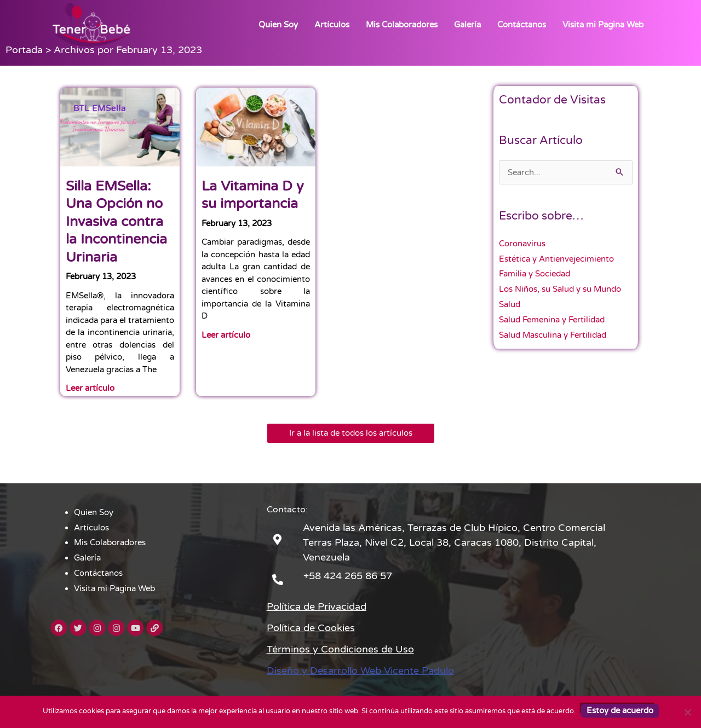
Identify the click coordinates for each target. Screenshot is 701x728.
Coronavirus (522, 244)
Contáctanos (522, 25)
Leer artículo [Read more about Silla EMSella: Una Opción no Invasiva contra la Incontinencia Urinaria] (90, 388)
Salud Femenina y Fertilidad (552, 320)
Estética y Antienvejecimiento (556, 259)
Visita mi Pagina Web (603, 25)
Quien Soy (278, 25)
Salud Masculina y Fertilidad (553, 335)
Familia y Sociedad (535, 274)
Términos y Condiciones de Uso (340, 649)
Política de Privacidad (317, 606)
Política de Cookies (311, 628)
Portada (24, 50)
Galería (467, 25)
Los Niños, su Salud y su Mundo (560, 289)
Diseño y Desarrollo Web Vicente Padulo (360, 671)
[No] (687, 712)
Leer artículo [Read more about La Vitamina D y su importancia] (226, 335)
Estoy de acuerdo (620, 710)
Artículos (332, 25)
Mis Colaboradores (402, 25)
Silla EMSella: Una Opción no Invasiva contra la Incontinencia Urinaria (116, 222)
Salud (510, 304)
